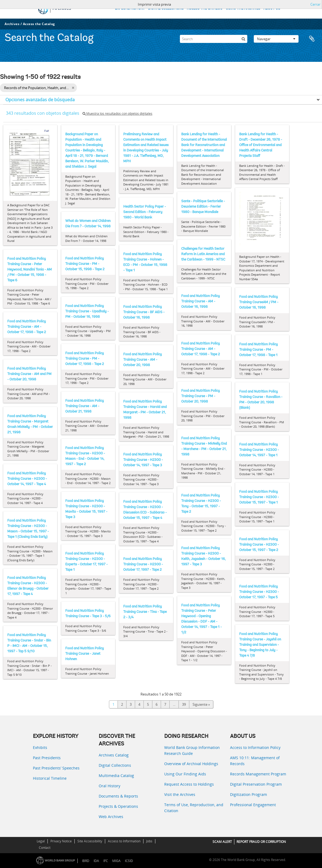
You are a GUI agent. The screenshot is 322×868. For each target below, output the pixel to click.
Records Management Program (258, 774)
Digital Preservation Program (256, 784)
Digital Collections (115, 765)
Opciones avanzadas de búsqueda (40, 100)
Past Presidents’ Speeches (56, 768)
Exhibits (40, 747)
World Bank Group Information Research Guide (192, 750)
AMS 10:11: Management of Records (255, 761)
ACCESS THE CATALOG (205, 9)
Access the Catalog (39, 24)
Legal (41, 841)
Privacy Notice (61, 841)
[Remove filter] (73, 88)
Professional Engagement (253, 805)
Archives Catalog (114, 755)
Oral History (109, 786)
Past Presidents (47, 758)
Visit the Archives (180, 794)
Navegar (276, 39)
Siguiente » (201, 704)
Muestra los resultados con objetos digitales (117, 114)
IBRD (86, 861)
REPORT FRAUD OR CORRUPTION (261, 842)
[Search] (214, 39)
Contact (45, 848)
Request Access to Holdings (189, 784)
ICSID (129, 861)
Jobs (149, 841)
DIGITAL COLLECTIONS (166, 9)
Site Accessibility (90, 841)
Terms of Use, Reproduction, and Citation (194, 808)
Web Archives (111, 817)
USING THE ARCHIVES (243, 9)
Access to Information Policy (255, 747)
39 (184, 704)
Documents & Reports (118, 796)
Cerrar (315, 4)
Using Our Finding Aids (185, 774)
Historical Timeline (50, 778)
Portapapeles (312, 39)
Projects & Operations (118, 806)
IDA (96, 861)
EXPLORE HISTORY (130, 9)
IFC (106, 861)
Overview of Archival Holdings (191, 764)
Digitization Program (249, 794)
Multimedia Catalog (116, 776)
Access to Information (124, 841)
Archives (12, 24)
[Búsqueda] (243, 39)
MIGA (116, 861)
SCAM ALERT (222, 842)
